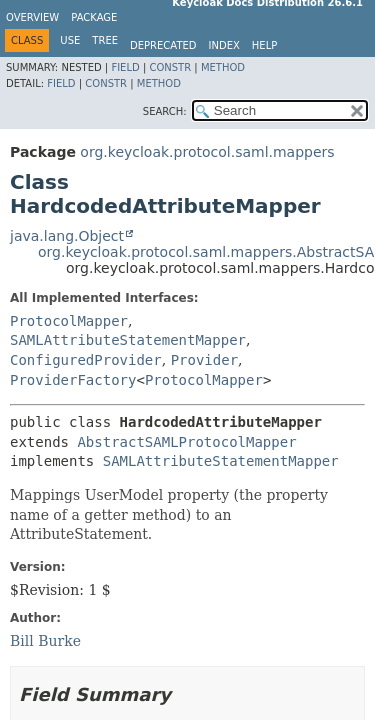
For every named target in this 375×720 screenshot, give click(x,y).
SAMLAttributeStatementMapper (128, 340)
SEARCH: (165, 111)
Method (223, 67)
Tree (105, 40)
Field (125, 67)
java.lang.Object (67, 236)
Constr (170, 67)
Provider (204, 360)
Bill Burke (45, 641)
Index (224, 45)
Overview (32, 17)
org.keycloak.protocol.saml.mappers (207, 152)
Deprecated (163, 45)
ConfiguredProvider (86, 360)
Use (70, 40)
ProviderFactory (73, 380)
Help (264, 45)
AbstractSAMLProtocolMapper (186, 442)
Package (94, 17)
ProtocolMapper (69, 321)
